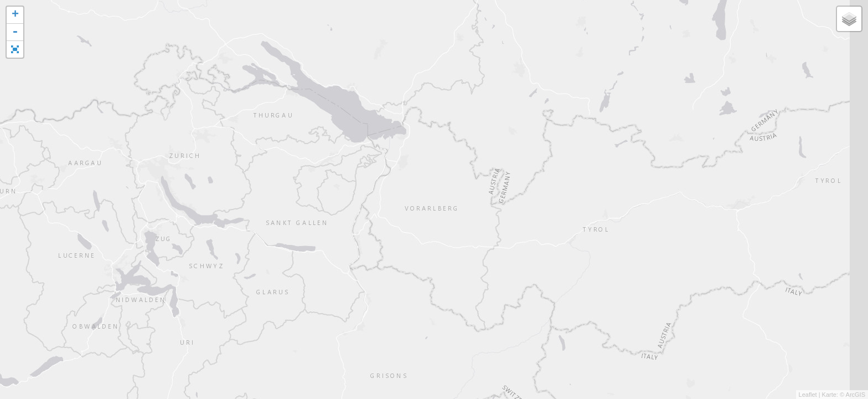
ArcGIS (856, 395)
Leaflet (808, 395)
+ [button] (15, 15)
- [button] (15, 32)
